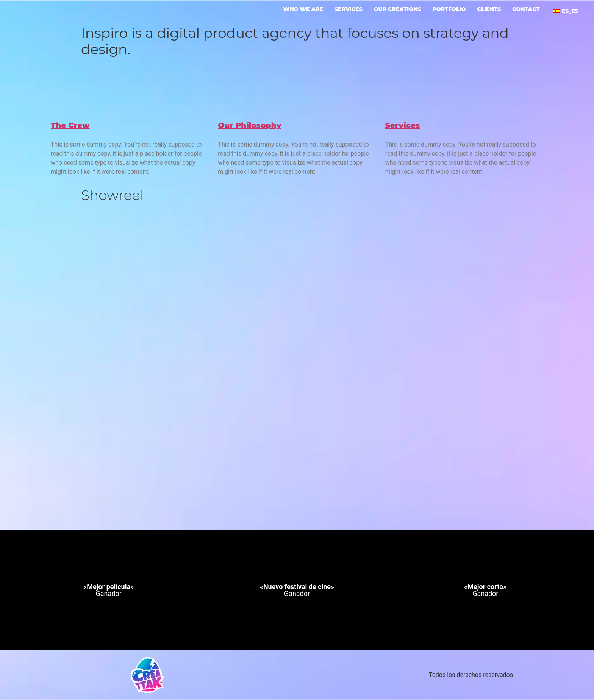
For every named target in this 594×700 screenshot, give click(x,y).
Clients (489, 9)
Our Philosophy (249, 125)
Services (349, 9)
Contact (526, 9)
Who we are (303, 9)
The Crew (70, 125)
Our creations (398, 9)
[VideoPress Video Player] (297, 348)
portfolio (449, 9)
